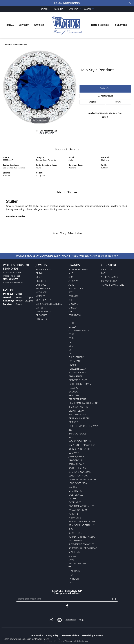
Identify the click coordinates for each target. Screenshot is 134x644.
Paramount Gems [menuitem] (78, 510)
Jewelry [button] (24, 25)
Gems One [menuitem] (74, 395)
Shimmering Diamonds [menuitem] (81, 544)
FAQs (104, 273)
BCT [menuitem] (71, 292)
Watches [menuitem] (41, 296)
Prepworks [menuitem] (75, 518)
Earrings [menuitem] (41, 285)
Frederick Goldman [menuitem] (80, 384)
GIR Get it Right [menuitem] (77, 399)
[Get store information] (13, 282)
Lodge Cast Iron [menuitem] (78, 483)
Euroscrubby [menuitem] (76, 357)
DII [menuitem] (70, 353)
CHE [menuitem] (71, 319)
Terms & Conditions (113, 285)
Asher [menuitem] (72, 285)
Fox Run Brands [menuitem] (78, 373)
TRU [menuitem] (71, 575)
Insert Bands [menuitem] (43, 311)
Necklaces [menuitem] (42, 292)
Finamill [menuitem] (73, 365)
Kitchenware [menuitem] (43, 289)
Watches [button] (39, 25)
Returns (118, 102)
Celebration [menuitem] (75, 315)
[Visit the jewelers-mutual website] (71, 620)
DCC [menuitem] (71, 346)
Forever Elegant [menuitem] (78, 369)
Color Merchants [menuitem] (79, 331)
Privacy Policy (109, 281)
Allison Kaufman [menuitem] (78, 269)
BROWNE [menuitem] (73, 304)
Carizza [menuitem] (73, 308)
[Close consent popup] (59, 639)
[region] (40, 87)
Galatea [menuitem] (73, 392)
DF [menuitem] (70, 350)
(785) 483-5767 (47, 134)
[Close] (130, 3)
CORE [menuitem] (71, 334)
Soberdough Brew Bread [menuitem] (83, 548)
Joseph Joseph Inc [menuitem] (78, 457)
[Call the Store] (11, 279)
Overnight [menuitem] (75, 502)
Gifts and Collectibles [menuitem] (49, 304)
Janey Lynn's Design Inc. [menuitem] (82, 445)
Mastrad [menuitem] (73, 487)
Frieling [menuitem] (73, 388)
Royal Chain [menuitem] (75, 533)
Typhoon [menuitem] (74, 579)
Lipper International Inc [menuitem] (83, 479)
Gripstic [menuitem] (73, 422)
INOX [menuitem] (71, 437)
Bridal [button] (10, 25)
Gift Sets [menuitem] (41, 308)
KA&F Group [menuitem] (75, 460)
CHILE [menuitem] (72, 323)
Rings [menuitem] (39, 277)
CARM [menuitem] (72, 311)
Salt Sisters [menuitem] (75, 541)
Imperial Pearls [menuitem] (77, 434)
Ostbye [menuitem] (72, 499)
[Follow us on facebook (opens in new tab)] (67, 606)
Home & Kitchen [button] (100, 25)
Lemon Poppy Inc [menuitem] (78, 476)
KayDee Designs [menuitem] (77, 468)
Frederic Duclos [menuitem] (78, 380)
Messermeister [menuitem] (77, 491)
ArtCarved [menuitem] (74, 281)
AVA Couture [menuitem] (76, 289)
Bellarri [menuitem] (73, 296)
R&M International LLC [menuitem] (81, 525)
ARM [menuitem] (71, 277)
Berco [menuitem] (72, 300)
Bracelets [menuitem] (42, 281)
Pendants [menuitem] (41, 319)
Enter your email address (67, 593)
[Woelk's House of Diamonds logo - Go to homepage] (67, 25)
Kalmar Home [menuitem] (76, 464)
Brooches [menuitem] (42, 315)
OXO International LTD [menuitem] (81, 506)
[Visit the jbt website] (82, 620)
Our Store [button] (121, 25)
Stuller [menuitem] (73, 556)
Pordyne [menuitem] (73, 514)
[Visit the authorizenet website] (60, 620)
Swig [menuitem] (71, 560)
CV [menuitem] (70, 342)
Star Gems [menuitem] (74, 552)
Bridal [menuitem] (40, 273)
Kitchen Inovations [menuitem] (80, 472)
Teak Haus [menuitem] (74, 571)
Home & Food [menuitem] (43, 269)
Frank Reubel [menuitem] (76, 376)
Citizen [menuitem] (72, 327)
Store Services (110, 277)
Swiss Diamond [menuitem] (77, 563)
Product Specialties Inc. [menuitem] (82, 521)
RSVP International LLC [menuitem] (82, 537)
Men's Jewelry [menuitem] (44, 300)
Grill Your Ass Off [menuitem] (79, 418)
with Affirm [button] (75, 3)
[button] (45, 9)
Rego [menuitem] (71, 529)
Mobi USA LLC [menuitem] (76, 495)
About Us (107, 269)
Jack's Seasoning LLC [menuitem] (80, 441)
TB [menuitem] (70, 567)
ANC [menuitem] (71, 273)
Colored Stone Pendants (16, 45)
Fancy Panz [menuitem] (75, 361)
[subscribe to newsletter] (114, 599)
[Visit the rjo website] (51, 620)
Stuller (71, 160)
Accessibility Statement (93, 635)
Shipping (92, 102)
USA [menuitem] (71, 583)
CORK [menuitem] (71, 338)
